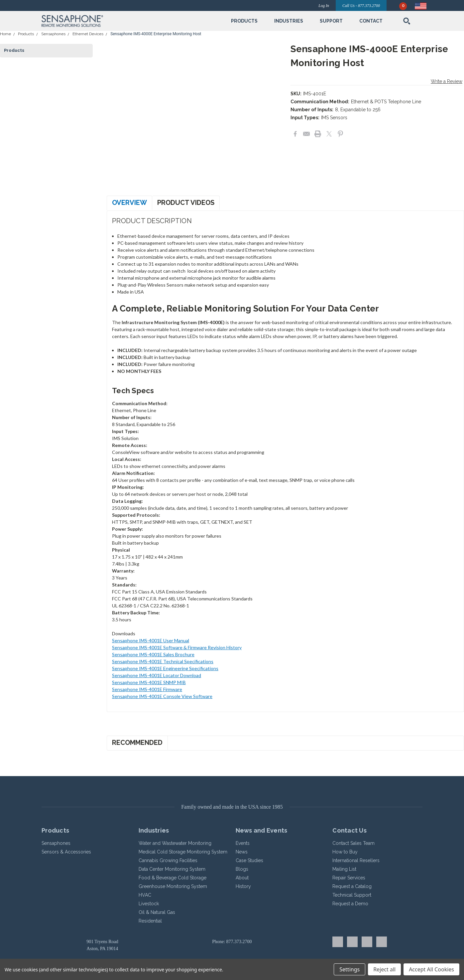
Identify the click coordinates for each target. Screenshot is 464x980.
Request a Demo (350, 904)
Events (243, 843)
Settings (349, 969)
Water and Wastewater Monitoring (175, 843)
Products (26, 34)
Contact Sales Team (353, 843)
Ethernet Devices (88, 34)
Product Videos (186, 203)
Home (5, 34)
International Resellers (356, 860)
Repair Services (349, 878)
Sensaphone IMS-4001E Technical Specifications (163, 661)
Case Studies (249, 860)
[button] (103, 21)
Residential (150, 921)
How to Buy (345, 852)
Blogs (242, 869)
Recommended (137, 743)
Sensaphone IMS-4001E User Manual (151, 640)
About (242, 878)
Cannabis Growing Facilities (168, 860)
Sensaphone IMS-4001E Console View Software (162, 696)
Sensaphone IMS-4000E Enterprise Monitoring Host (156, 34)
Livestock (149, 904)
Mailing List (344, 869)
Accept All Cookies (431, 969)
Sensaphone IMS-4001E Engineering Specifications (165, 668)
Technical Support (352, 895)
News (242, 852)
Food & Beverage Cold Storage (173, 878)
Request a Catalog (352, 886)
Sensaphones (53, 34)
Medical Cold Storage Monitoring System (183, 852)
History (243, 886)
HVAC (145, 895)
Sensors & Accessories (66, 852)
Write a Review (447, 81)
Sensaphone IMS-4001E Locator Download (157, 675)
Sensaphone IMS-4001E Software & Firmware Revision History (177, 647)
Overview (129, 203)
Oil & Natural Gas (157, 912)
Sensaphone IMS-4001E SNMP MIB (149, 682)
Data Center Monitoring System (172, 869)
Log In (324, 6)
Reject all (384, 969)
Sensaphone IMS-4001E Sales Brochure (153, 654)
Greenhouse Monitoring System (173, 886)
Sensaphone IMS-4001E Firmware (147, 689)
